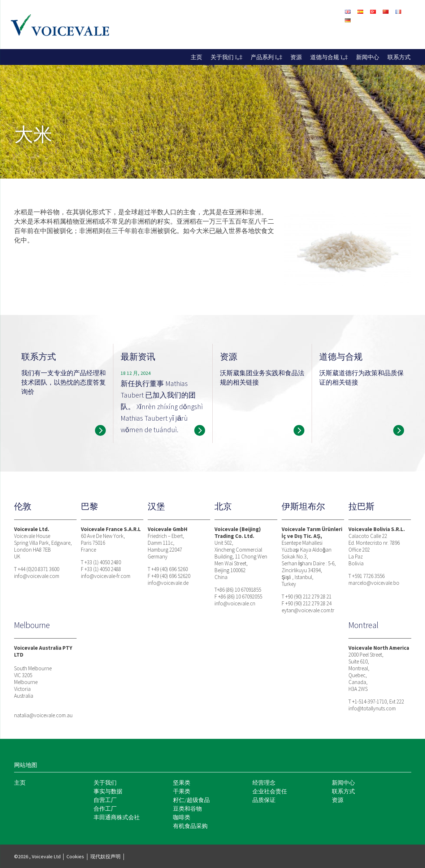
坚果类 (182, 782)
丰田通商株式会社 (117, 817)
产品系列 (262, 57)
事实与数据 (108, 791)
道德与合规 (325, 57)
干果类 (182, 791)
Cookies (75, 856)
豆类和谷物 (187, 808)
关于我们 (222, 57)
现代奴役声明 (105, 856)
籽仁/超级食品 (191, 800)
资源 (296, 57)
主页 (196, 57)
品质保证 (264, 800)
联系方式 (399, 57)
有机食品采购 (190, 826)
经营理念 (264, 782)
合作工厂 (105, 808)
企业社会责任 (270, 791)
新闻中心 (368, 57)
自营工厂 (105, 800)
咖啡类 (182, 817)
